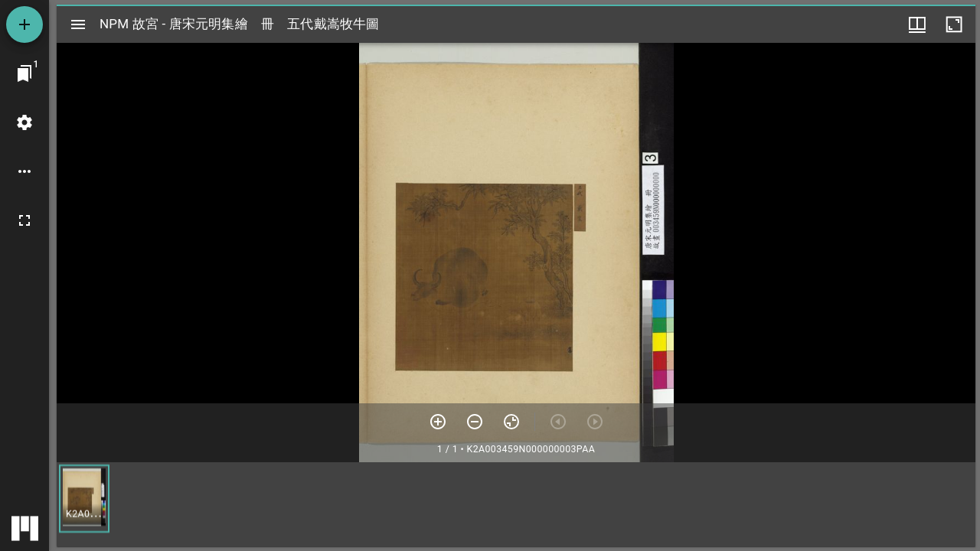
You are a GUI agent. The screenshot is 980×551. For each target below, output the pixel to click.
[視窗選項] (917, 24)
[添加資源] (24, 24)
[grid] (516, 504)
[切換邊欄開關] (78, 24)
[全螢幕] (24, 220)
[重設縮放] (511, 422)
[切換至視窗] (24, 73)
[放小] (475, 422)
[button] (84, 499)
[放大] (438, 422)
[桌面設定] (24, 122)
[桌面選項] (24, 171)
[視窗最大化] (954, 24)
